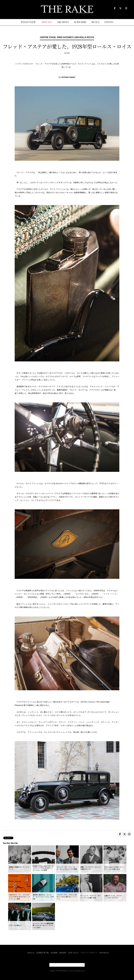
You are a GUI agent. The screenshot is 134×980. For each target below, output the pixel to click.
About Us (31, 953)
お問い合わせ (73, 953)
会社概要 (54, 953)
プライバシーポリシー (89, 953)
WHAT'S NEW (28, 22)
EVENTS (109, 22)
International (104, 953)
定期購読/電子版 (42, 953)
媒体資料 (63, 953)
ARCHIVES (63, 22)
